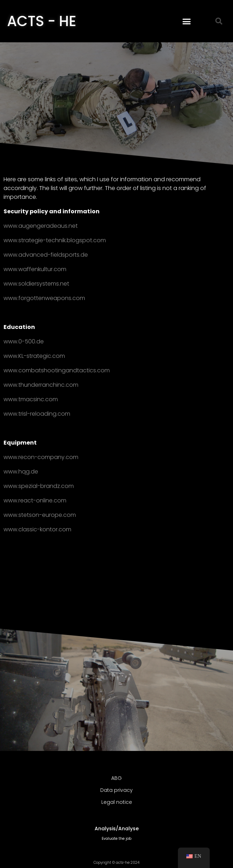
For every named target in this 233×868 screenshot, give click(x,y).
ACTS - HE (42, 21)
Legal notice (117, 802)
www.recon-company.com (41, 457)
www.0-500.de (24, 341)
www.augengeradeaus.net (41, 226)
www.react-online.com (35, 500)
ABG (116, 778)
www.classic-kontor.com (37, 529)
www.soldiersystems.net (36, 284)
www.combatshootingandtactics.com (57, 370)
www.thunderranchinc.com (41, 385)
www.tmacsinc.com (31, 399)
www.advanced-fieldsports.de (46, 255)
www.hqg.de (21, 472)
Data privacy (116, 790)
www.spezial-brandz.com (39, 486)
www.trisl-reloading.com (37, 414)
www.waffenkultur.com (35, 269)
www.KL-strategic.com (34, 356)
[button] (187, 21)
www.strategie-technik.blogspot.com (55, 240)
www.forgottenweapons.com (44, 298)
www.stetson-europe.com (40, 515)
